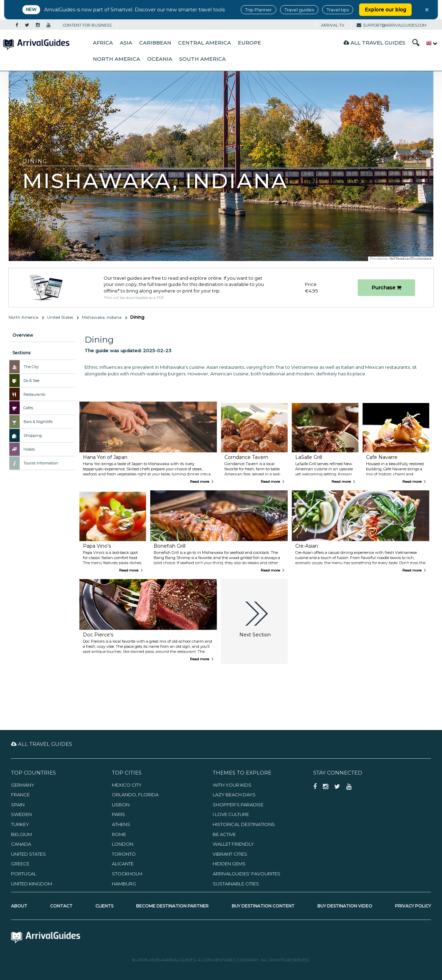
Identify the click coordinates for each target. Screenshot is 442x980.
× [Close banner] (427, 10)
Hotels (29, 449)
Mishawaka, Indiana (102, 317)
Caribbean (155, 43)
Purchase (386, 288)
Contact (61, 906)
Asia (126, 43)
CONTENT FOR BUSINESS (87, 25)
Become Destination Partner (172, 906)
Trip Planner (258, 10)
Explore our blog (385, 10)
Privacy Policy (413, 906)
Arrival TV (333, 25)
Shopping (33, 435)
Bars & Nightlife (38, 422)
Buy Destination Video (345, 906)
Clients (104, 906)
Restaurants (34, 394)
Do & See (31, 381)
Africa (103, 43)
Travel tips (338, 10)
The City (31, 367)
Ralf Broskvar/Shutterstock (411, 258)
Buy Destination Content (263, 906)
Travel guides (299, 10)
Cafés (28, 408)
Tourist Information (41, 463)
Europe (249, 43)
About (19, 906)
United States (60, 317)
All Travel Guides (374, 43)
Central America (205, 43)
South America (203, 59)
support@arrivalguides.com (392, 25)
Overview (23, 335)
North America (117, 59)
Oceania (160, 59)
